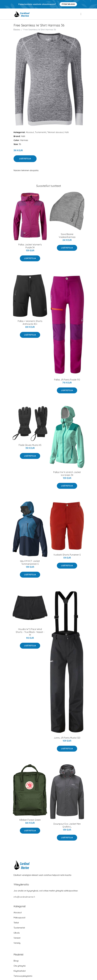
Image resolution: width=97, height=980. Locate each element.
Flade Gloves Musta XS (30, 445)
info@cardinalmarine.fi (24, 897)
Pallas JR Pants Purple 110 (67, 380)
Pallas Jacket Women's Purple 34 (30, 246)
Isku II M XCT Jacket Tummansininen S (30, 562)
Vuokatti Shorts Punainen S (67, 555)
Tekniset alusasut (55, 132)
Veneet (17, 938)
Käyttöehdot (20, 971)
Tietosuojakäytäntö (23, 976)
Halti (67, 132)
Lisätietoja (25, 159)
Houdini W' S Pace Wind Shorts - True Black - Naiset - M (30, 632)
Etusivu (17, 30)
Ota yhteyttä (20, 966)
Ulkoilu (17, 933)
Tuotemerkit (41, 132)
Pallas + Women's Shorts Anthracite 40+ (30, 323)
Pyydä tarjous (68, 4)
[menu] (81, 14)
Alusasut (30, 132)
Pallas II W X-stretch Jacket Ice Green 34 (67, 474)
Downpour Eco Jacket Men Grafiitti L (67, 825)
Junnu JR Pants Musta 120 (67, 738)
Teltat (16, 923)
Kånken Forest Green (30, 820)
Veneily (17, 943)
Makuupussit (19, 918)
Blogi (16, 961)
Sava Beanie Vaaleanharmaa (67, 236)
